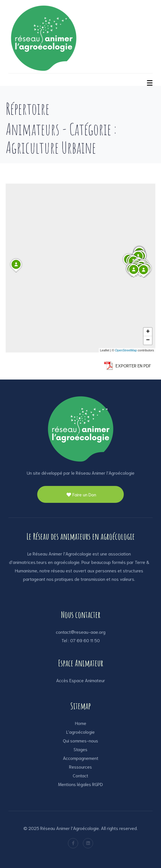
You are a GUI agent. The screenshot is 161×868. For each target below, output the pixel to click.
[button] (134, 277)
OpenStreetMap (126, 350)
